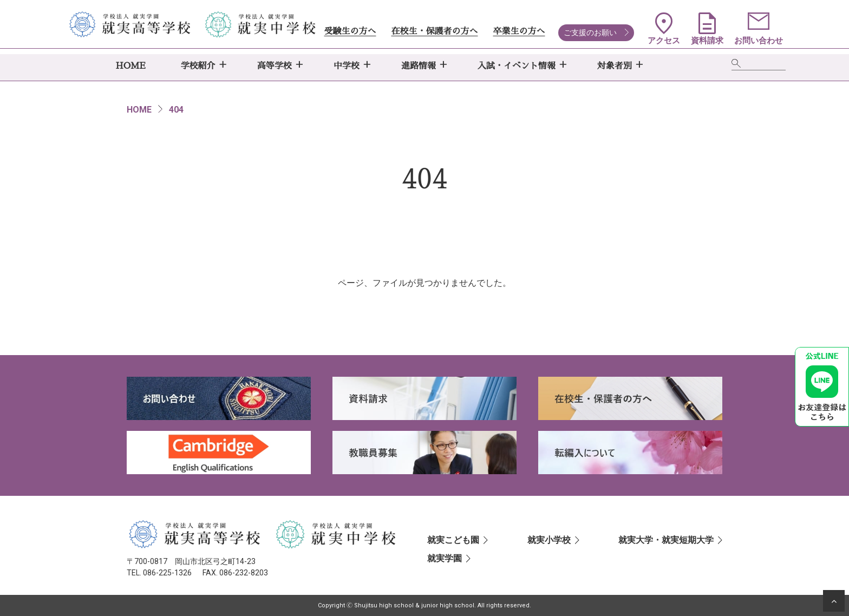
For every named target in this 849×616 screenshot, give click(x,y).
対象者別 (615, 66)
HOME (131, 66)
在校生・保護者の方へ (434, 31)
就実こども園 (453, 540)
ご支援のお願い (590, 32)
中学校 (347, 66)
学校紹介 (198, 66)
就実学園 (445, 558)
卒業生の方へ (519, 31)
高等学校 (275, 66)
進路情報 (419, 66)
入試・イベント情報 (517, 66)
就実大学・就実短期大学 (666, 540)
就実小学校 (549, 540)
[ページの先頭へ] (834, 601)
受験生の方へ (350, 31)
